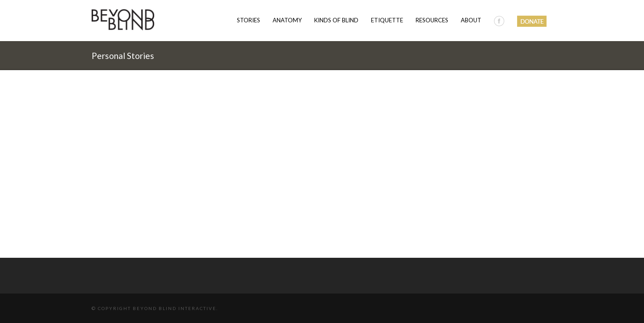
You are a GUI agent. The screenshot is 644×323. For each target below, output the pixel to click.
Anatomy (287, 20)
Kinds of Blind (336, 20)
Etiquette (387, 20)
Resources (432, 20)
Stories (248, 20)
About (471, 20)
